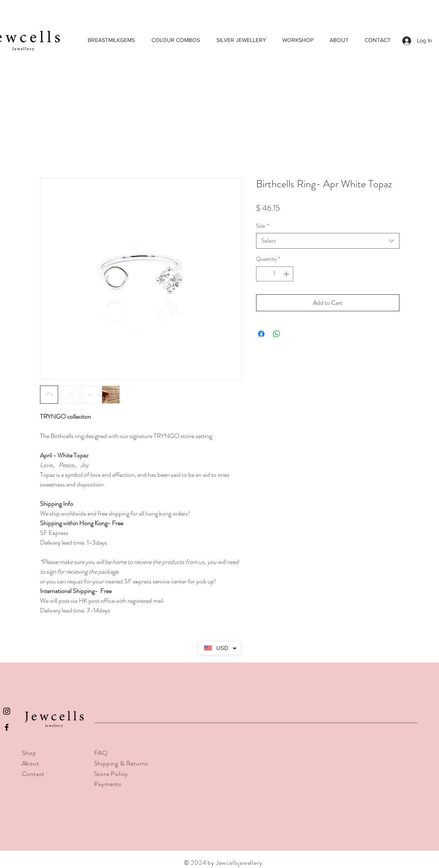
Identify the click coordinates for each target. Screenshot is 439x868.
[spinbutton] (275, 274)
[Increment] (287, 274)
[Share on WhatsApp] (277, 334)
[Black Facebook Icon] (7, 727)
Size (263, 226)
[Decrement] (262, 274)
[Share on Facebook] (261, 334)
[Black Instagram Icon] (7, 711)
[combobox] (328, 241)
